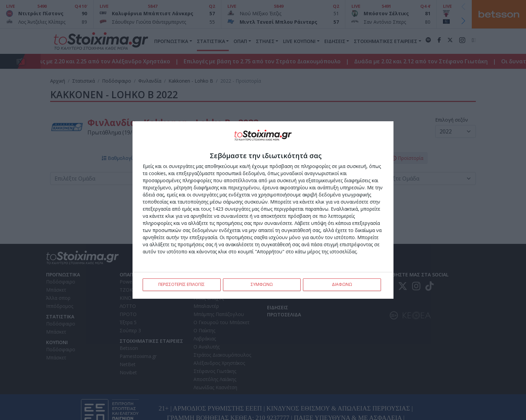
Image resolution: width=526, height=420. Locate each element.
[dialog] (263, 210)
